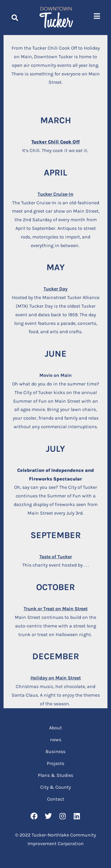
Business (55, 751)
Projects (55, 763)
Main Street (67, 678)
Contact (56, 799)
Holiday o (41, 678)
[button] (15, 18)
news (56, 740)
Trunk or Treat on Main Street (56, 609)
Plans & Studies (55, 775)
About (55, 728)
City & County (55, 787)
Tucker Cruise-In (55, 194)
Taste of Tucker (56, 557)
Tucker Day (55, 289)
